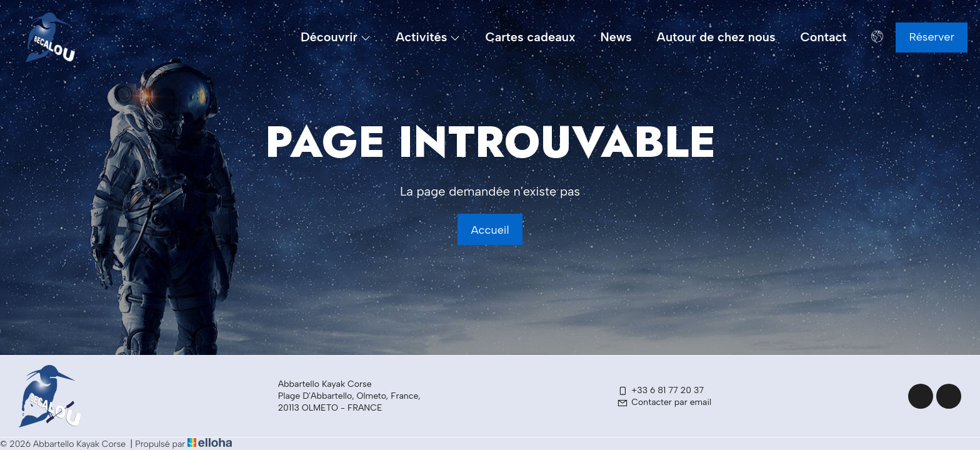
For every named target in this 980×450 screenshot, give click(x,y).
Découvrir (336, 37)
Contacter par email (664, 402)
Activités (428, 37)
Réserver (932, 37)
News (616, 37)
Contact (824, 37)
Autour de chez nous (716, 37)
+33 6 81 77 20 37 (660, 390)
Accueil (490, 230)
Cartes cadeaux (530, 37)
